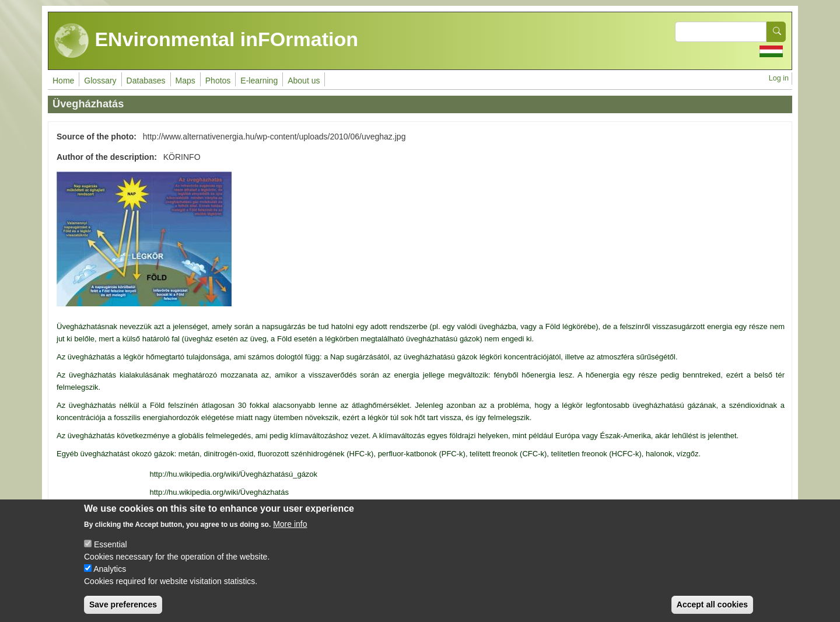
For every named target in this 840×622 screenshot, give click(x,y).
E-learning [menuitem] (259, 81)
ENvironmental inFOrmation (206, 41)
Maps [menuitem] (185, 81)
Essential (111, 555)
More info (290, 534)
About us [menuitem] (304, 81)
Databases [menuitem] (146, 81)
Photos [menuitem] (218, 81)
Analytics (110, 579)
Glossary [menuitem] (100, 81)
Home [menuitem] (63, 81)
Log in (779, 78)
